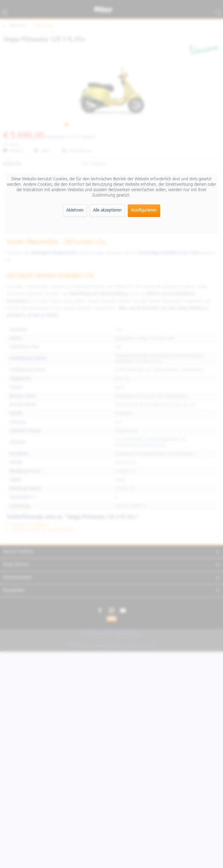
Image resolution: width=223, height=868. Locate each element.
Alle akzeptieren (107, 211)
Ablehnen (75, 211)
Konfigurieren (144, 211)
